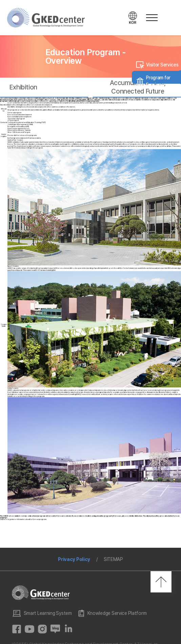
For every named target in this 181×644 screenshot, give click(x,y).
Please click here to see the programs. (22, 135)
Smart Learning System (48, 613)
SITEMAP (113, 559)
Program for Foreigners (158, 81)
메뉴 (151, 18)
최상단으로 (161, 582)
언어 (133, 18)
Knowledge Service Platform (117, 613)
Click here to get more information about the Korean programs (23, 519)
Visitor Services (162, 65)
